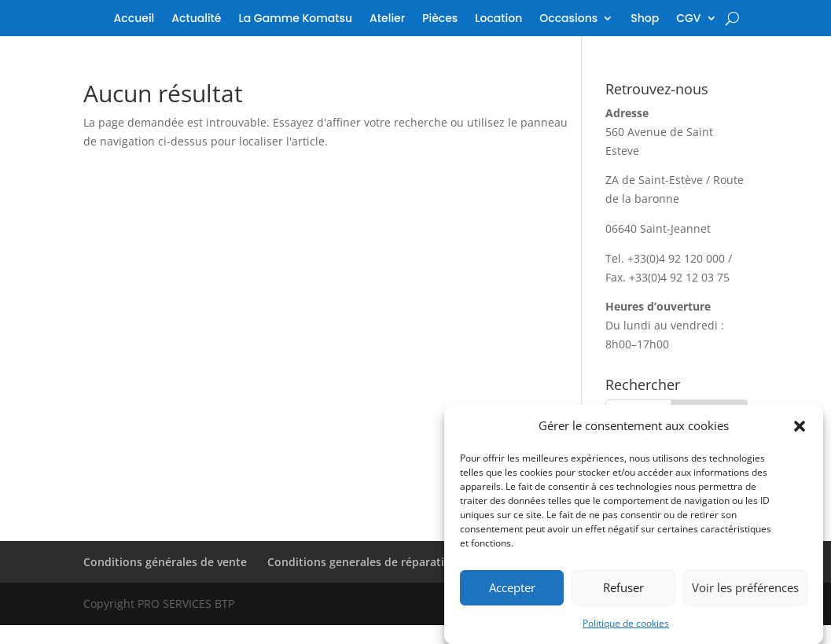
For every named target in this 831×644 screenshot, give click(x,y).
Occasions (568, 19)
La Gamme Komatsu (295, 19)
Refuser (623, 592)
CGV (688, 19)
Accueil (134, 19)
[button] (800, 431)
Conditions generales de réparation (363, 562)
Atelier (387, 19)
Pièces (440, 19)
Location (498, 19)
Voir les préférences (745, 592)
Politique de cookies (626, 628)
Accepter (512, 592)
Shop (645, 19)
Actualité (196, 19)
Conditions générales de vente (165, 562)
